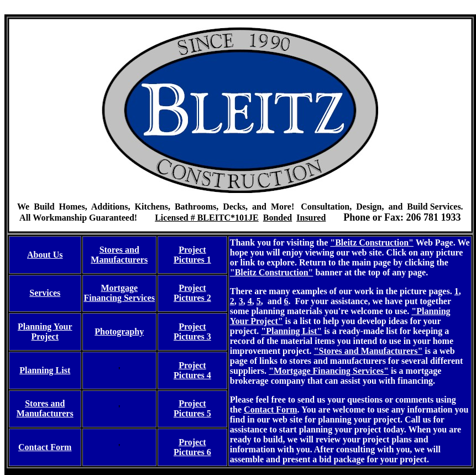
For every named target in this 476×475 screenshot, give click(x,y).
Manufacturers (119, 260)
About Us (45, 255)
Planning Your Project (45, 332)
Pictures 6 (192, 452)
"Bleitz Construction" (372, 242)
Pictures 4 (192, 375)
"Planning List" (291, 331)
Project (192, 250)
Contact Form (270, 409)
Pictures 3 (192, 336)
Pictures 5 (192, 413)
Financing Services (119, 298)
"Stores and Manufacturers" (368, 351)
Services (45, 293)
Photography (119, 332)
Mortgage (119, 288)
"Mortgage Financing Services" (329, 371)
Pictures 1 (192, 260)
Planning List (45, 370)
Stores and (119, 250)
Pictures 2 (192, 298)
